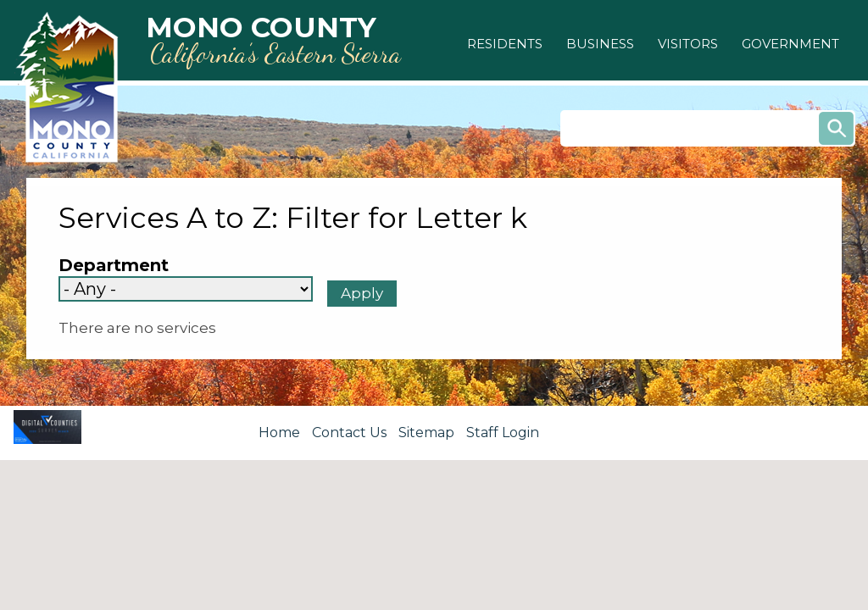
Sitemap (426, 433)
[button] (505, 44)
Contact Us (349, 433)
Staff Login (503, 433)
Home (279, 433)
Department (114, 266)
